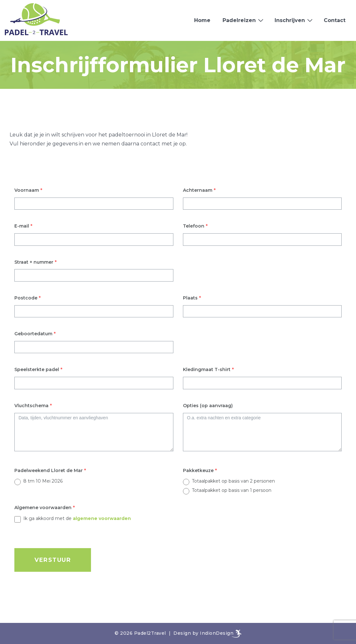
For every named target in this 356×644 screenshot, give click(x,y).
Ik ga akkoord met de (77, 518)
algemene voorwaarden (102, 518)
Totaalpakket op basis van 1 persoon (232, 490)
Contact (335, 20)
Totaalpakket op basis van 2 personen (233, 481)
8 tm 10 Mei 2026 (43, 481)
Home (202, 20)
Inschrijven (294, 20)
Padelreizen (244, 20)
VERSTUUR (53, 560)
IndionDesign (217, 633)
